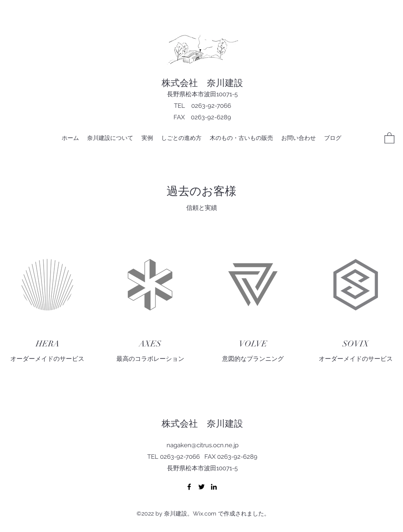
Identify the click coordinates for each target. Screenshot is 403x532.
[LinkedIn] (214, 487)
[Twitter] (201, 487)
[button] (389, 138)
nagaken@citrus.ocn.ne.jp (203, 445)
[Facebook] (189, 487)
